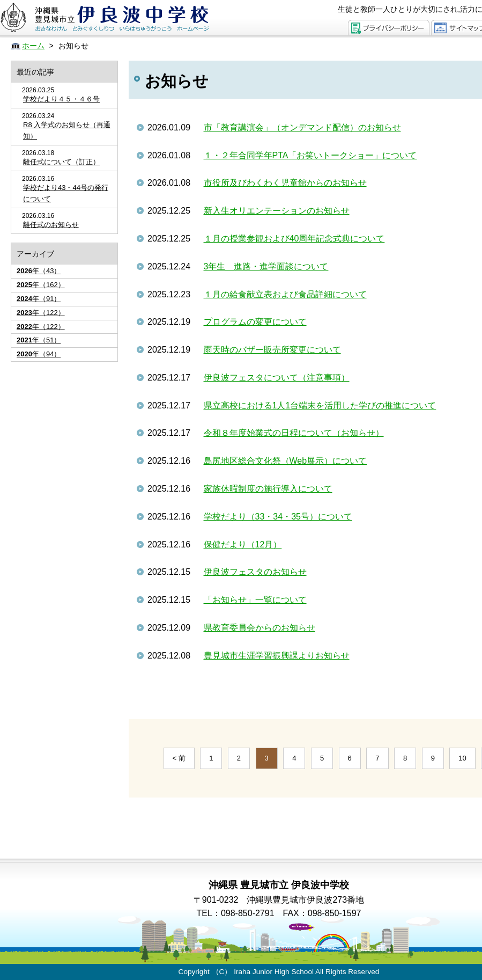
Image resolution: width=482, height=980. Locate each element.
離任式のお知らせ (51, 225)
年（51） (39, 340)
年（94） (39, 354)
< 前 (179, 758)
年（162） (41, 285)
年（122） (41, 313)
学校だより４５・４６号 (61, 99)
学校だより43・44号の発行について (66, 193)
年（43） (39, 271)
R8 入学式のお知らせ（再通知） (67, 130)
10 (462, 758)
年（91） (39, 299)
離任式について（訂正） (61, 162)
